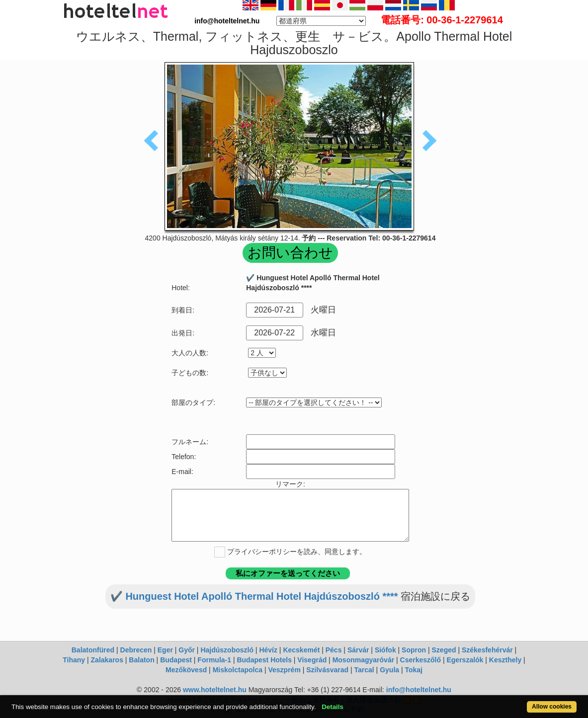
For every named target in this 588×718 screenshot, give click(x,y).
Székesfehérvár (487, 650)
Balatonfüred (93, 650)
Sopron (414, 650)
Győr (187, 650)
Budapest (176, 660)
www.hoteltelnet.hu (215, 690)
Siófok (385, 650)
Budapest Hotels (264, 660)
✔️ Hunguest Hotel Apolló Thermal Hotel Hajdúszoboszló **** (254, 596)
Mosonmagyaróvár (363, 660)
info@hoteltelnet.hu (419, 690)
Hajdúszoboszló (227, 650)
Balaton (141, 660)
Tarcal (364, 670)
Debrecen (136, 650)
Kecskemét (301, 650)
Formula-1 (214, 660)
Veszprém (284, 670)
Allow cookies (552, 707)
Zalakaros (107, 660)
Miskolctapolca (238, 670)
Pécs (334, 650)
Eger (165, 650)
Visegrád (312, 660)
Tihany (74, 660)
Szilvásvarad (327, 670)
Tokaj (414, 670)
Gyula (389, 670)
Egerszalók (465, 660)
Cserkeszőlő (420, 660)
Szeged (444, 650)
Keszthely (505, 660)
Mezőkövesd (186, 670)
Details (333, 707)
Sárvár (358, 650)
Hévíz (268, 650)
